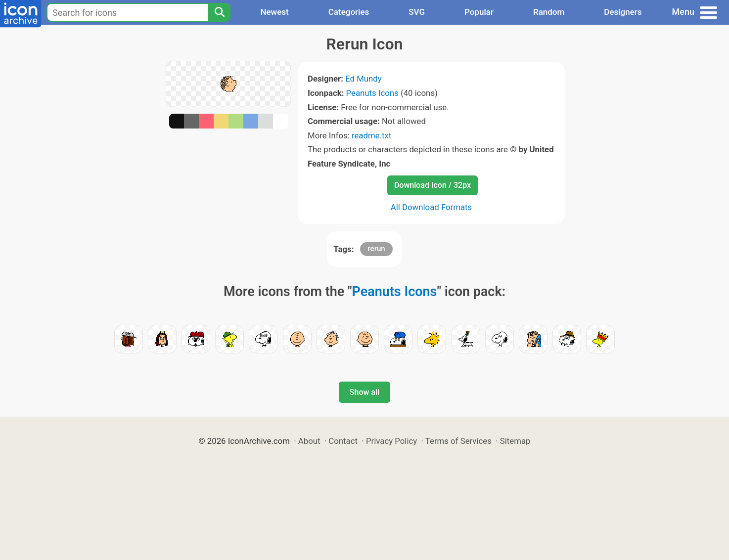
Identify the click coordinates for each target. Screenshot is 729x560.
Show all (364, 392)
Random (549, 12)
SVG (417, 12)
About (309, 441)
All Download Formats (432, 207)
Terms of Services (458, 441)
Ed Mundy (364, 79)
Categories (349, 12)
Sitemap (515, 441)
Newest (274, 12)
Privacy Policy (391, 441)
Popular (479, 12)
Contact (343, 441)
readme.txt (371, 135)
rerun (376, 249)
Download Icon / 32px (433, 185)
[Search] (219, 12)
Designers (623, 12)
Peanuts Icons (372, 93)
